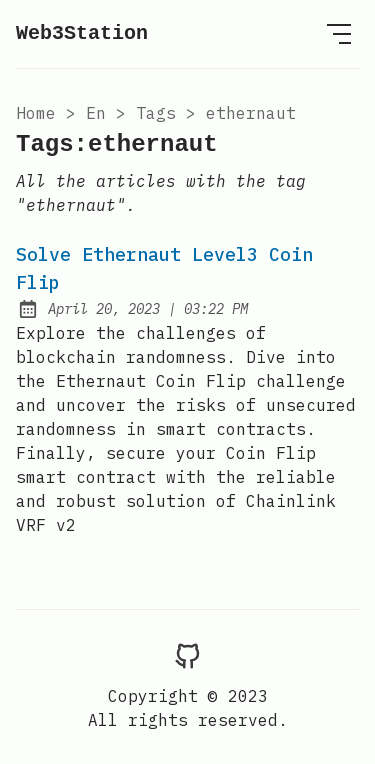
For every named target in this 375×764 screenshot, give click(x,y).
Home (36, 113)
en (96, 113)
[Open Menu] (339, 34)
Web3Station (82, 33)
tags (156, 113)
